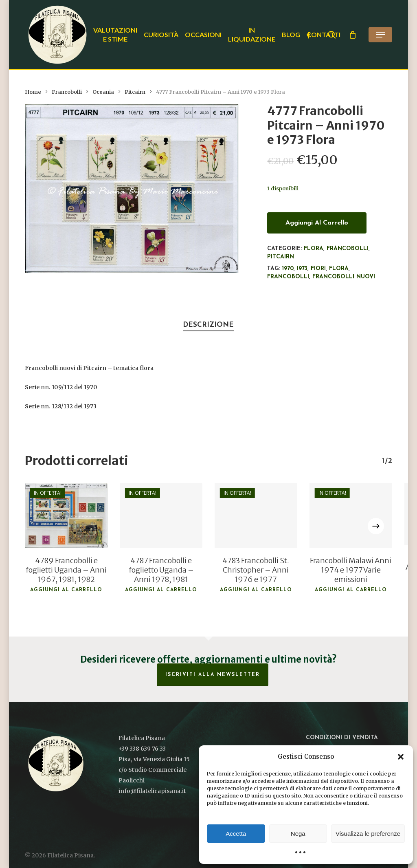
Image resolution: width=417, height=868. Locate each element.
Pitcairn (135, 92)
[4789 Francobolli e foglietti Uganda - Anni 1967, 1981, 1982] (66, 516)
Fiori (318, 269)
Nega (298, 834)
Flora (314, 249)
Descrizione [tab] (208, 325)
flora (339, 269)
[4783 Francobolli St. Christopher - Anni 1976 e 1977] (256, 516)
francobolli (288, 277)
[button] (401, 757)
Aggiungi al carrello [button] (66, 590)
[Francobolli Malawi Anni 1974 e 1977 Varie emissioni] (351, 516)
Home (33, 92)
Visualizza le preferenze (368, 834)
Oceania (103, 92)
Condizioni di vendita (342, 738)
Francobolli (67, 92)
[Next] (376, 526)
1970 (288, 269)
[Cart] (353, 35)
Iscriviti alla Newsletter (213, 675)
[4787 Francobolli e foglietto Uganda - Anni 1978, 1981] (161, 516)
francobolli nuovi (344, 277)
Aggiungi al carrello (317, 223)
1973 (302, 269)
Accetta (236, 834)
